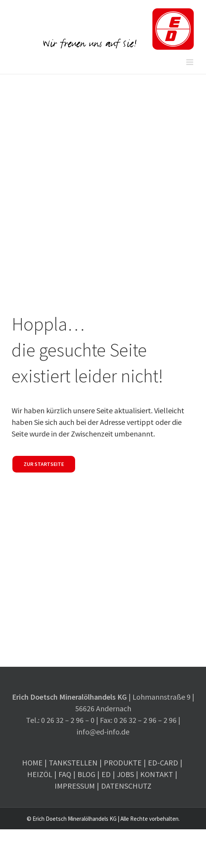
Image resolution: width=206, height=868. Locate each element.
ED (106, 774)
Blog (86, 774)
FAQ (65, 774)
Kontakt (157, 774)
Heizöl (40, 774)
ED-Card (163, 763)
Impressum (75, 786)
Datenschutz (126, 786)
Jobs (125, 774)
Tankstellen (73, 763)
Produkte (123, 763)
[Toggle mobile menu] (190, 62)
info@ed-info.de (103, 732)
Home (32, 763)
